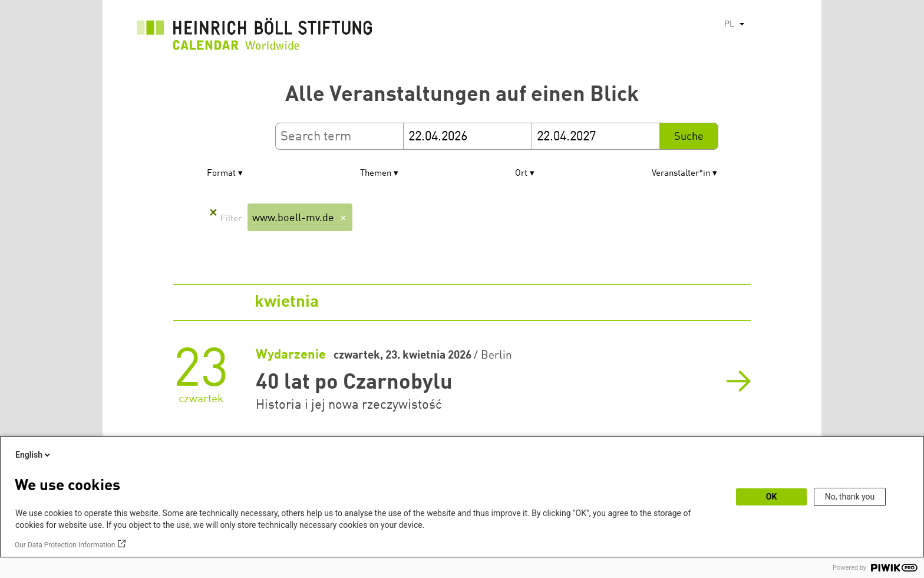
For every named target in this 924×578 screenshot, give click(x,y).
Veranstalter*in (681, 174)
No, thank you (850, 497)
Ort (521, 174)
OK (772, 497)
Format (221, 174)
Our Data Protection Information (65, 545)
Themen (376, 174)
